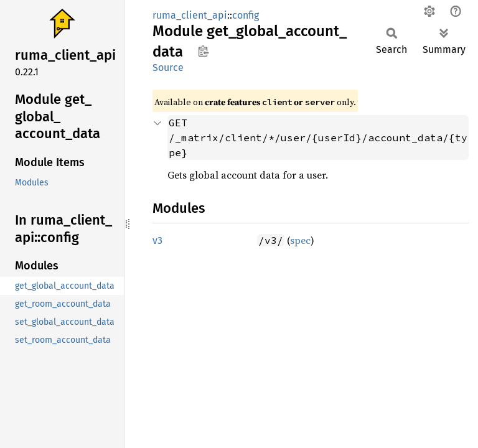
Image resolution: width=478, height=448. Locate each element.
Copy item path (203, 51)
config (246, 15)
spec (300, 240)
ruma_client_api (190, 15)
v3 (157, 240)
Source (168, 68)
